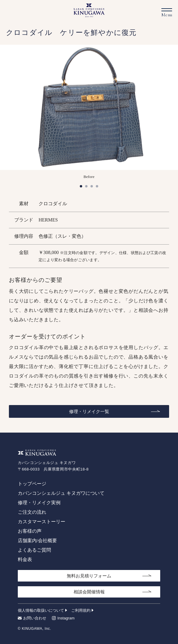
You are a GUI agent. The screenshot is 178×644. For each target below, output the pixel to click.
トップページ (32, 484)
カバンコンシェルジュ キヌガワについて (61, 493)
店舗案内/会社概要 (37, 541)
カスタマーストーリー (42, 522)
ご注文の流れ (32, 512)
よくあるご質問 (34, 550)
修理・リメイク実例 (39, 503)
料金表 (25, 559)
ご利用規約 (81, 610)
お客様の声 (30, 531)
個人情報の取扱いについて (41, 610)
